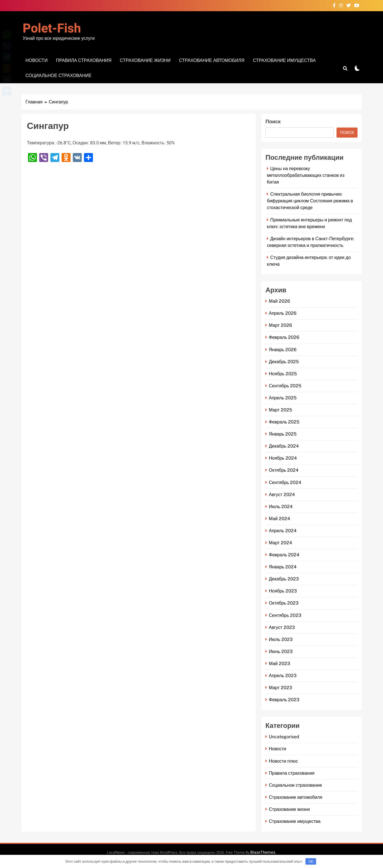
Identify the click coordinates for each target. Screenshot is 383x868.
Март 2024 (280, 543)
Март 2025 (280, 410)
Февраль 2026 (284, 337)
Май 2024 (279, 519)
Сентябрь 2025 (285, 386)
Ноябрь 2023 (283, 591)
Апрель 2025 (282, 398)
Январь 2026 (283, 350)
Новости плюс (283, 761)
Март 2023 (280, 688)
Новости (37, 60)
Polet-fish (52, 29)
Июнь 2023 (281, 651)
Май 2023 (279, 664)
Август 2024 (282, 495)
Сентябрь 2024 (285, 482)
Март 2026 (280, 325)
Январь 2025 (283, 434)
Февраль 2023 (284, 700)
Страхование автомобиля (212, 60)
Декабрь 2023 (284, 579)
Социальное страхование (59, 76)
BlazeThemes (263, 852)
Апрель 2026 (282, 313)
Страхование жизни (145, 60)
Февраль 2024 (284, 555)
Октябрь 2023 (284, 603)
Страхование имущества (284, 60)
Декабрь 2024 (284, 446)
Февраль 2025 (284, 422)
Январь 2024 (283, 567)
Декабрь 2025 (284, 362)
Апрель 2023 (282, 676)
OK (311, 861)
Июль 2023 (281, 639)
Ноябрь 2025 (283, 374)
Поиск (273, 122)
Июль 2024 (281, 507)
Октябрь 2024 (284, 470)
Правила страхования (84, 60)
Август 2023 (282, 627)
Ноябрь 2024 (283, 458)
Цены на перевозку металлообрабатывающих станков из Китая (306, 175)
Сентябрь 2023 (285, 615)
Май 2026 (279, 301)
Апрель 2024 (282, 531)
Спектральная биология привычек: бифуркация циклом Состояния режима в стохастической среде (310, 201)
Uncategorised (284, 737)
